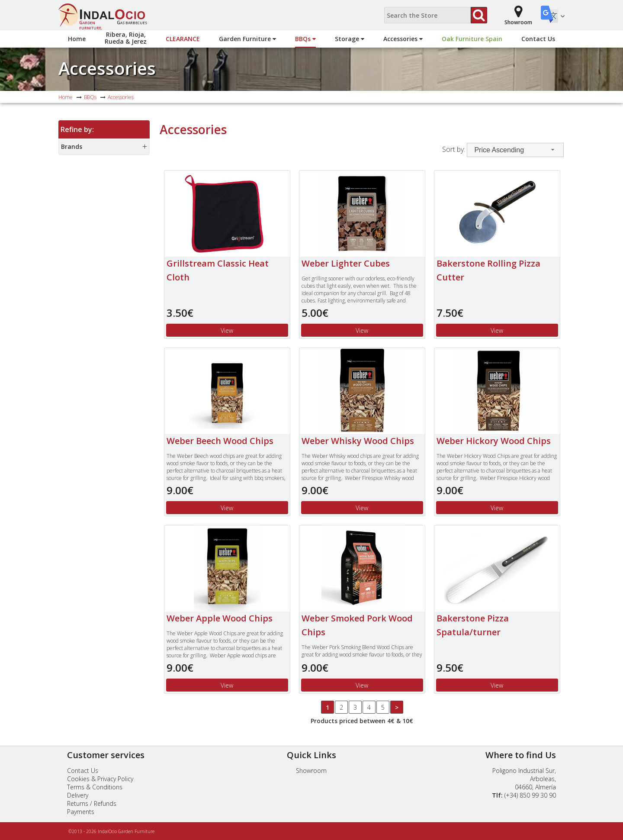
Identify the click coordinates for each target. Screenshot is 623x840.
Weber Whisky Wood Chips (358, 441)
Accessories (403, 39)
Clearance (183, 39)
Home (77, 39)
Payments (81, 812)
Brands (72, 146)
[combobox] (515, 150)
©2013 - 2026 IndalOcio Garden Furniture (111, 831)
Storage (350, 39)
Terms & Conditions (95, 787)
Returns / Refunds (92, 803)
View (227, 330)
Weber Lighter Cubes (346, 263)
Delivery (78, 795)
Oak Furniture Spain (472, 39)
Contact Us (538, 39)
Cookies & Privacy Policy (100, 779)
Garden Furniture (247, 39)
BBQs (305, 39)
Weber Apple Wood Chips (220, 618)
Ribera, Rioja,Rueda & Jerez (126, 38)
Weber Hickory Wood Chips (494, 441)
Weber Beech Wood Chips (220, 441)
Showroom (311, 771)
